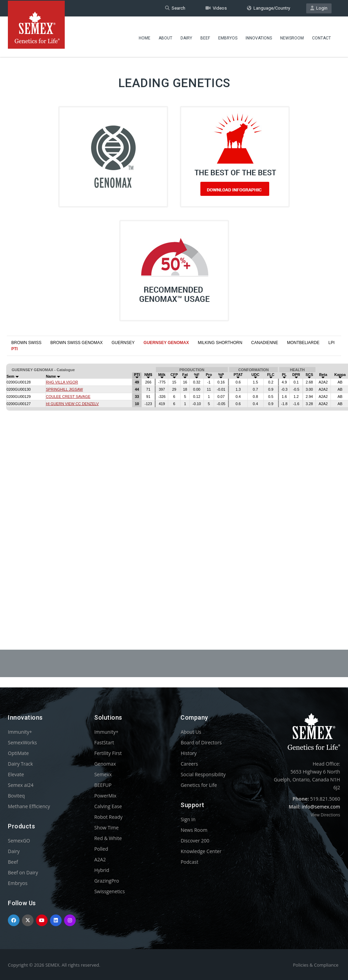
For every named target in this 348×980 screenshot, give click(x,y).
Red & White (108, 838)
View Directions (325, 815)
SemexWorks (22, 742)
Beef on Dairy (23, 872)
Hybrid (102, 870)
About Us (191, 732)
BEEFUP (103, 785)
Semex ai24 (21, 785)
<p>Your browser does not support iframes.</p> (174, 483)
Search (175, 8)
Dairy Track (20, 764)
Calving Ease (108, 806)
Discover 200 (195, 841)
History (189, 753)
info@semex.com (321, 807)
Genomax (105, 764)
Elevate (16, 774)
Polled (101, 849)
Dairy (186, 36)
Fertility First (108, 753)
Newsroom (292, 36)
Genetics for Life (199, 785)
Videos (216, 8)
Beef (205, 36)
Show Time (106, 828)
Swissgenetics (109, 891)
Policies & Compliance (316, 965)
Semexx (103, 774)
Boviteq (16, 796)
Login (319, 8)
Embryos (228, 36)
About (165, 36)
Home (145, 36)
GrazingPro (107, 881)
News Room (194, 830)
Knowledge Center (201, 851)
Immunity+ (20, 732)
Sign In (188, 819)
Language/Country (269, 8)
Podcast (189, 862)
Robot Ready (108, 817)
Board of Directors (201, 742)
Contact (321, 36)
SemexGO (19, 841)
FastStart (104, 742)
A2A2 (100, 859)
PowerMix (105, 796)
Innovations (259, 36)
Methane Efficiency (29, 806)
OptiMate (18, 753)
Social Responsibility (203, 774)
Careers (189, 764)
